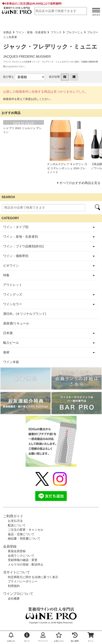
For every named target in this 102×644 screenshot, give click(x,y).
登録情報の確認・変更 (23, 560)
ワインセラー (13, 304)
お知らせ (11, 637)
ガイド (27, 637)
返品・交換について (21, 534)
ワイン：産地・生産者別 (31, 32)
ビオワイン (11, 266)
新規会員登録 (17, 551)
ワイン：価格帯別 (16, 256)
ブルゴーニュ (74, 32)
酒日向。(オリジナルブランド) (25, 314)
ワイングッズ (13, 294)
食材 (6, 352)
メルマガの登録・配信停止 (26, 564)
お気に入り (59, 637)
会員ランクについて (21, 556)
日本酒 (8, 333)
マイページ (43, 637)
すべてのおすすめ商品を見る (80, 183)
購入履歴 (75, 637)
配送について (17, 525)
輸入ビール (11, 343)
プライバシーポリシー (23, 581)
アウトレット (13, 285)
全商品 (7, 32)
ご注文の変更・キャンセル (26, 530)
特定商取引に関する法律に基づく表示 (33, 577)
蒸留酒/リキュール (16, 323)
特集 (6, 275)
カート (91, 637)
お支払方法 (15, 521)
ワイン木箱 (11, 362)
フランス (56, 32)
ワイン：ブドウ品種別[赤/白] (23, 246)
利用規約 (14, 586)
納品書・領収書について (24, 538)
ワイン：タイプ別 (16, 227)
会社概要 (14, 598)
